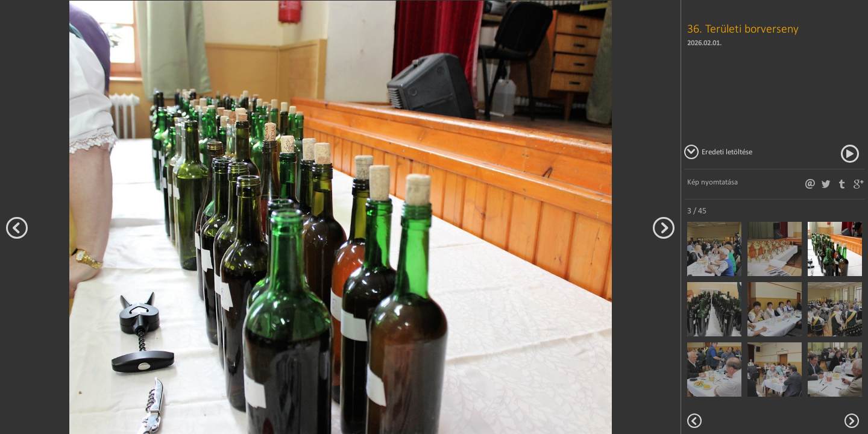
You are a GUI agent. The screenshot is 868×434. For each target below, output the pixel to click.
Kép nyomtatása (712, 182)
